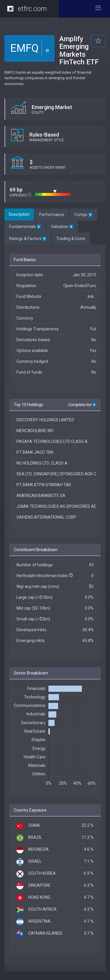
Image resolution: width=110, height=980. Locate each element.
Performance (52, 215)
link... (92, 296)
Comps (83, 215)
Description (19, 214)
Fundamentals (25, 227)
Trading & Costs (71, 239)
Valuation (62, 227)
